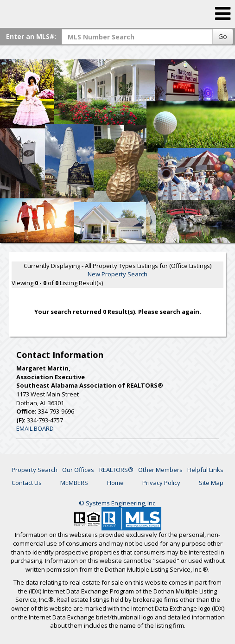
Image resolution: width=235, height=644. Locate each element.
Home (115, 483)
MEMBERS (74, 483)
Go (223, 36)
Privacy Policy (161, 483)
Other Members (160, 470)
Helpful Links (205, 470)
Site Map (211, 483)
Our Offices (78, 470)
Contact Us (27, 483)
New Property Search (117, 274)
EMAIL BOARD (35, 428)
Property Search (35, 470)
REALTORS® (116, 470)
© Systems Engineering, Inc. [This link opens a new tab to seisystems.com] (118, 503)
